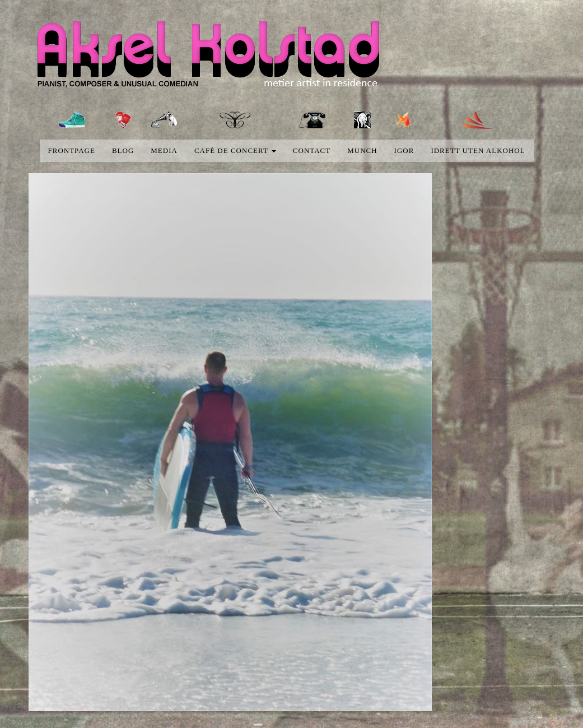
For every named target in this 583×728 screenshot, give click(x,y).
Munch (362, 150)
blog (123, 150)
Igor (404, 150)
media (164, 150)
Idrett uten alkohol (478, 150)
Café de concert (235, 150)
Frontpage (72, 150)
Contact (312, 150)
